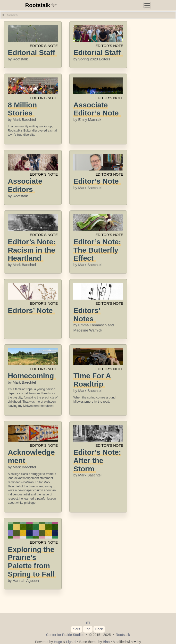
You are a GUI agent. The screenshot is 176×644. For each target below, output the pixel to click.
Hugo (58, 642)
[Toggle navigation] (147, 5)
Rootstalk (41, 5)
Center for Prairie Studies (65, 635)
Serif (77, 629)
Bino (106, 642)
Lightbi (71, 642)
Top (88, 629)
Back (99, 629)
